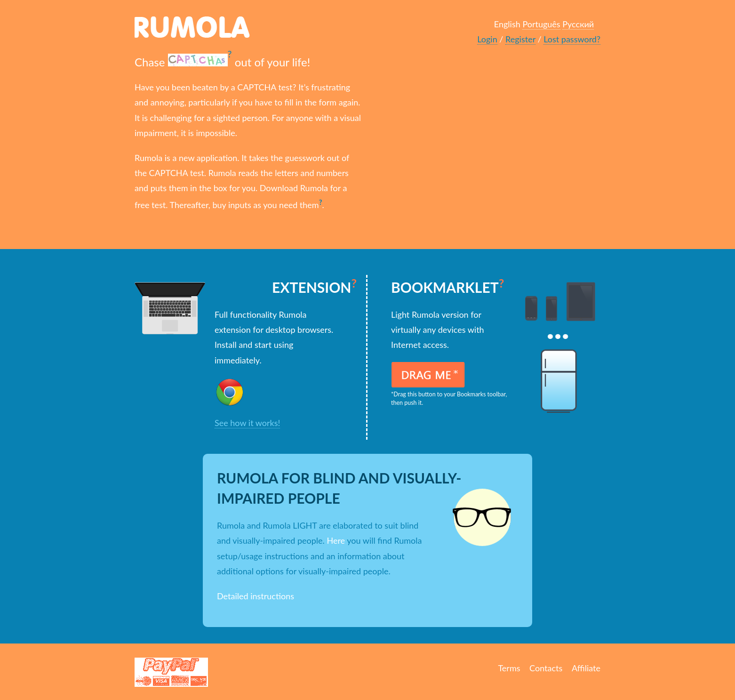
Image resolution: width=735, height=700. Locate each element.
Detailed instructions (256, 596)
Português (541, 24)
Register (520, 39)
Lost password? (572, 39)
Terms (509, 668)
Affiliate (586, 668)
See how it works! (247, 423)
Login (487, 39)
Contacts (546, 668)
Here (336, 540)
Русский (578, 24)
